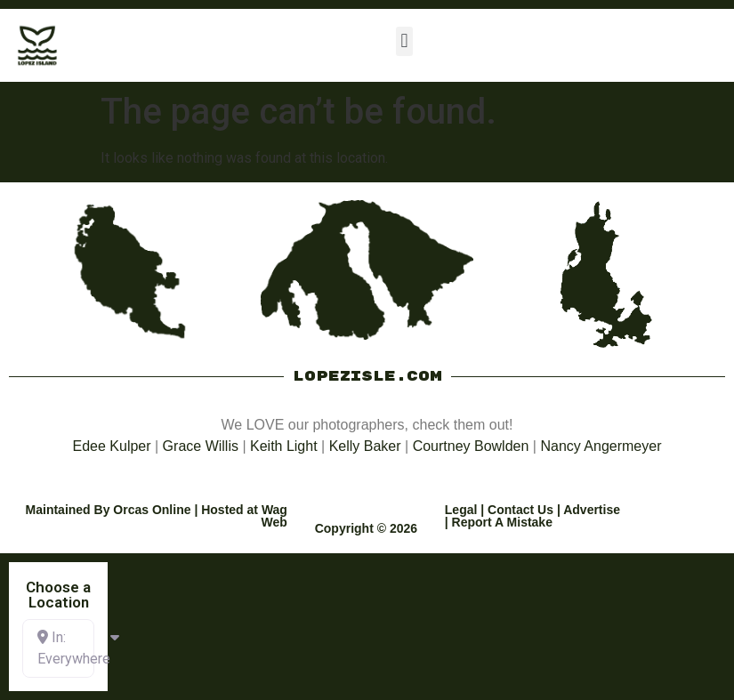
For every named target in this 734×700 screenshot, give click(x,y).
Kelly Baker (365, 446)
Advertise (592, 510)
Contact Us (520, 510)
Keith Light (284, 446)
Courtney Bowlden (471, 446)
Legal (461, 510)
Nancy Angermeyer (601, 446)
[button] (404, 41)
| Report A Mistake (499, 522)
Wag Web (274, 516)
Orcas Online (152, 510)
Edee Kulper (112, 446)
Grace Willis (201, 446)
